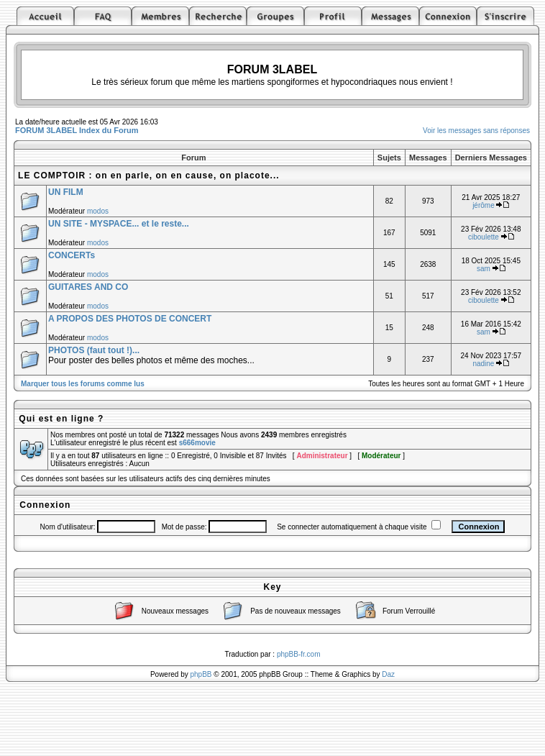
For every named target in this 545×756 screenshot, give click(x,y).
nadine (483, 364)
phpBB (201, 674)
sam (484, 269)
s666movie (197, 443)
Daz (388, 674)
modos (98, 211)
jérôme (484, 205)
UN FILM (66, 192)
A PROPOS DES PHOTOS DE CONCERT (130, 319)
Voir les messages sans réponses (476, 131)
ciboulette (484, 237)
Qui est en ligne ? (61, 419)
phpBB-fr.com (299, 654)
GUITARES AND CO (88, 287)
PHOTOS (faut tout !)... (94, 350)
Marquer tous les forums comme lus (83, 384)
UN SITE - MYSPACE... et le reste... (119, 224)
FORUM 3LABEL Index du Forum (77, 130)
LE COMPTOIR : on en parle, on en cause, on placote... (149, 176)
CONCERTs (72, 255)
